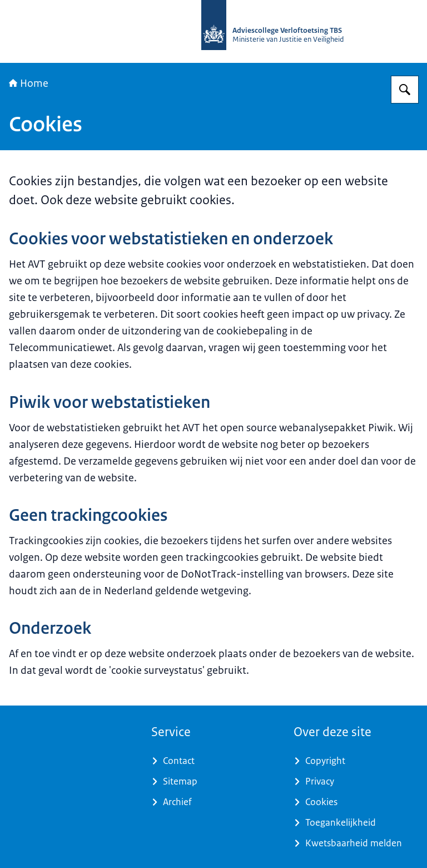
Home (29, 83)
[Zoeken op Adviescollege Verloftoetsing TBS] (405, 90)
